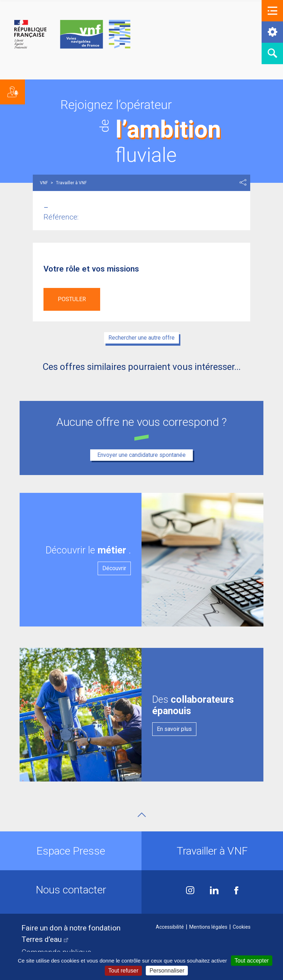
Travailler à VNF (212, 851)
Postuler (72, 299)
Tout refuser (123, 971)
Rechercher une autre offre (141, 338)
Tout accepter (252, 961)
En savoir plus (174, 729)
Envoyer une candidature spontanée (141, 455)
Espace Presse (71, 851)
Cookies (242, 927)
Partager (243, 182)
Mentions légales (208, 927)
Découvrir (114, 568)
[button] (272, 11)
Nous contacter (71, 890)
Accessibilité (170, 927)
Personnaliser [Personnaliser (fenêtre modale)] (167, 971)
